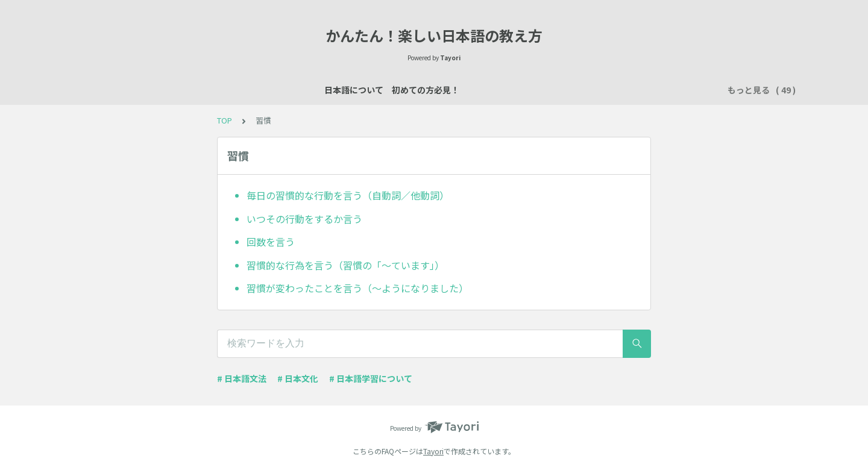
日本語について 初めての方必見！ (164, 90)
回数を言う (271, 242)
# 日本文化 (298, 378)
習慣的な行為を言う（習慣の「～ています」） (345, 265)
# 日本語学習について (371, 378)
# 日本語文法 (242, 378)
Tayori (433, 451)
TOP (225, 120)
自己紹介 (358, 90)
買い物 (514, 90)
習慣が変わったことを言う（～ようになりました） (357, 288)
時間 (679, 90)
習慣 (645, 90)
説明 (400, 90)
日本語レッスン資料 (286, 90)
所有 (552, 90)
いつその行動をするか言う (304, 219)
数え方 (472, 90)
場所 (434, 90)
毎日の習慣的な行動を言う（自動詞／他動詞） (348, 195)
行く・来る (599, 90)
